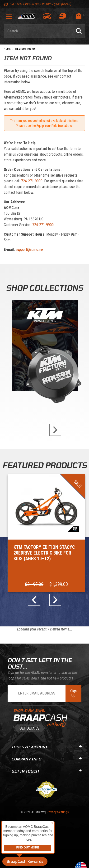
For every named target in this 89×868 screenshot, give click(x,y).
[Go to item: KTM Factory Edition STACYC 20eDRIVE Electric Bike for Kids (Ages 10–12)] (46, 533)
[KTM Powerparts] (45, 347)
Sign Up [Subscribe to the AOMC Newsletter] (73, 693)
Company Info (46, 759)
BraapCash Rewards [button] (25, 861)
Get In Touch (46, 771)
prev (36, 600)
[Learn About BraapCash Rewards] (42, 721)
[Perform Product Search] (79, 31)
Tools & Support (46, 747)
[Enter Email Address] (37, 693)
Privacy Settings (58, 812)
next (53, 430)
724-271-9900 (32, 181)
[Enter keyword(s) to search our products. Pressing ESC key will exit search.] (38, 31)
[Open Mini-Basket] (79, 16)
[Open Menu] (9, 18)
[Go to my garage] (47, 16)
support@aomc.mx (30, 250)
